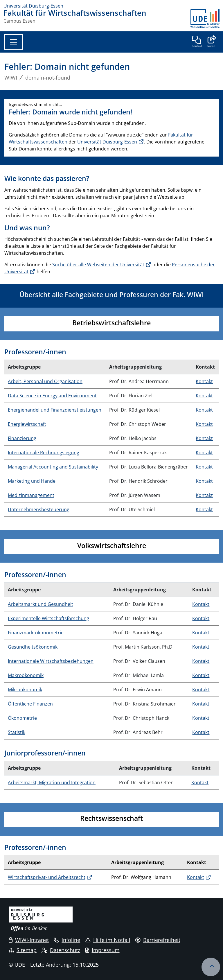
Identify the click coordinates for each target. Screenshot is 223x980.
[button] (211, 42)
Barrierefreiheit (158, 940)
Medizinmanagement (31, 495)
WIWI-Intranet (29, 940)
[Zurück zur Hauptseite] (205, 19)
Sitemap (23, 950)
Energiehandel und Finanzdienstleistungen (55, 410)
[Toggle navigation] (14, 42)
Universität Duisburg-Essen (107, 142)
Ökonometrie (22, 718)
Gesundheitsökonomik (33, 647)
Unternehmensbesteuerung (39, 509)
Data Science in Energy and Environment (52, 396)
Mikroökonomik (25, 690)
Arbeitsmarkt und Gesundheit (41, 604)
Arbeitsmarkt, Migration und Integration (52, 782)
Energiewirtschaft (27, 424)
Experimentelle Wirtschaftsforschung (48, 618)
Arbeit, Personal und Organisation (45, 381)
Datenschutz (61, 950)
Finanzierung (22, 438)
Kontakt (204, 381)
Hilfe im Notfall (108, 940)
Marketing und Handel (32, 481)
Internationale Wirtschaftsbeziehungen (51, 661)
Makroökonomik (26, 675)
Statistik (17, 732)
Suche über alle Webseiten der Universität (98, 265)
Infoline (67, 940)
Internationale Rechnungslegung (44, 453)
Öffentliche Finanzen (30, 704)
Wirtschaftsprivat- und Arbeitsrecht (47, 877)
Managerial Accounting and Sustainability (53, 467)
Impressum (102, 950)
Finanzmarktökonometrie (36, 633)
